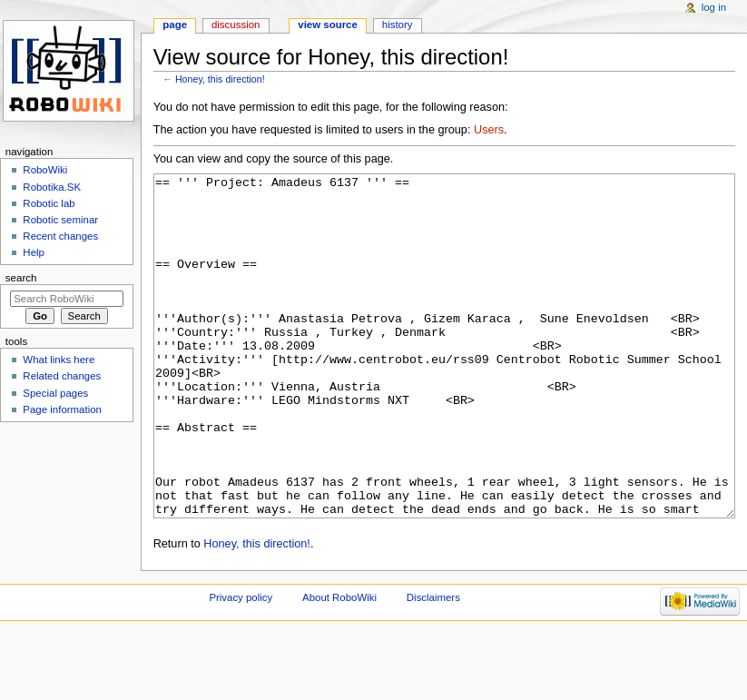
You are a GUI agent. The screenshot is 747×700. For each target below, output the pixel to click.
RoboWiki (45, 170)
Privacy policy (241, 665)
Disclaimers (433, 665)
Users (489, 130)
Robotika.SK (52, 187)
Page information (62, 409)
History (398, 25)
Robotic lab (49, 203)
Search (21, 278)
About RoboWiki (339, 665)
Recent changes (60, 236)
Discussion (236, 25)
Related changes (62, 376)
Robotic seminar (60, 220)
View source (328, 25)
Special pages (55, 393)
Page (175, 25)
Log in (714, 7)
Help (34, 252)
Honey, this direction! (220, 79)
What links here (59, 360)
